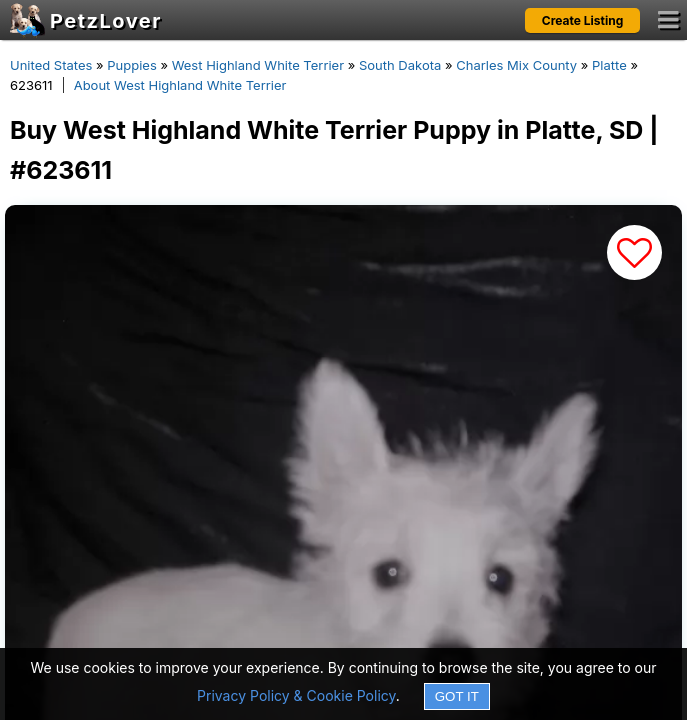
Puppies (132, 65)
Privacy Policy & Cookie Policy (296, 695)
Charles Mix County (516, 65)
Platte (609, 65)
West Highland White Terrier (258, 65)
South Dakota (400, 65)
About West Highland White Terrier (180, 85)
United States (51, 65)
